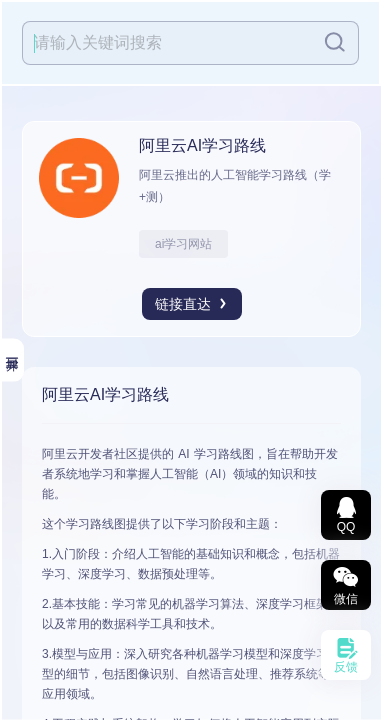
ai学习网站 (183, 244)
